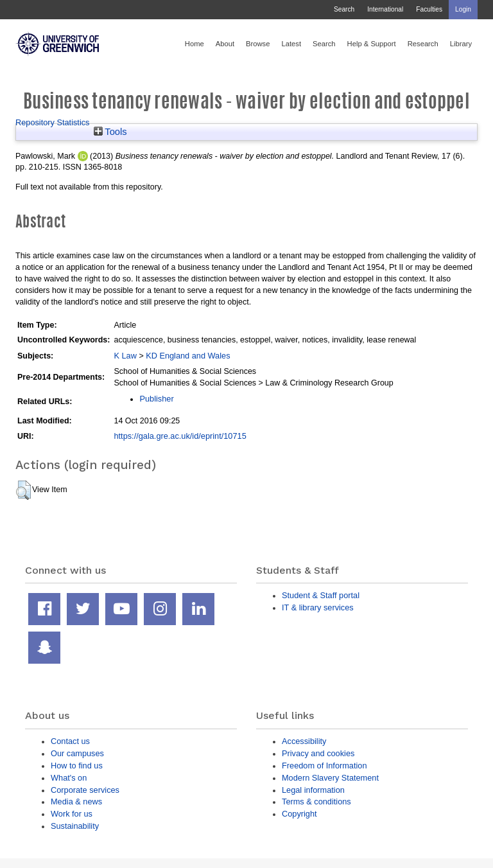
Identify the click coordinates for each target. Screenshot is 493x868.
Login (463, 9)
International (385, 9)
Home (195, 44)
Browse (258, 44)
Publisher (156, 399)
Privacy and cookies (318, 753)
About (225, 44)
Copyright (299, 814)
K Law (125, 356)
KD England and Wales (188, 356)
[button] (23, 490)
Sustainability (75, 826)
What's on (69, 778)
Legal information (313, 790)
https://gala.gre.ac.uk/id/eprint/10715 (180, 436)
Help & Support (372, 44)
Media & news (76, 802)
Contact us (70, 741)
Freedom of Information (324, 766)
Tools (110, 132)
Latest (291, 44)
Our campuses (77, 753)
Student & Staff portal (321, 595)
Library (461, 44)
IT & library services (318, 607)
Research (423, 44)
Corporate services (85, 790)
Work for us (72, 814)
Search (344, 9)
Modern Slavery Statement (330, 778)
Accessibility (304, 741)
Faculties (429, 9)
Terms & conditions (316, 802)
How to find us (77, 766)
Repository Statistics (53, 122)
